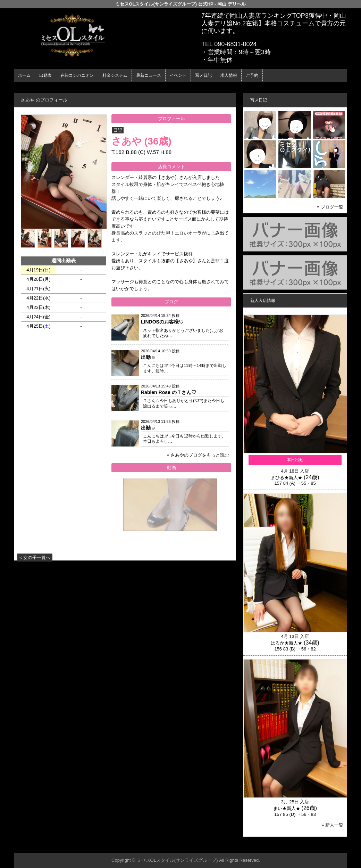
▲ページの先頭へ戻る (321, 846)
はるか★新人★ (287, 643)
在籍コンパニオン (77, 75)
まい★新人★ (287, 808)
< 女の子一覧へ (35, 558)
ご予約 (252, 75)
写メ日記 (203, 75)
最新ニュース (149, 75)
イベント (178, 75)
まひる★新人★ (287, 478)
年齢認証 (25, 88)
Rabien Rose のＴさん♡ (169, 392)
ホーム (24, 75)
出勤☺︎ (148, 357)
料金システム (115, 75)
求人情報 (229, 75)
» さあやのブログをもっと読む (198, 455)
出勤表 (45, 75)
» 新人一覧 (332, 825)
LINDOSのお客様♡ (162, 322)
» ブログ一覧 (330, 207)
